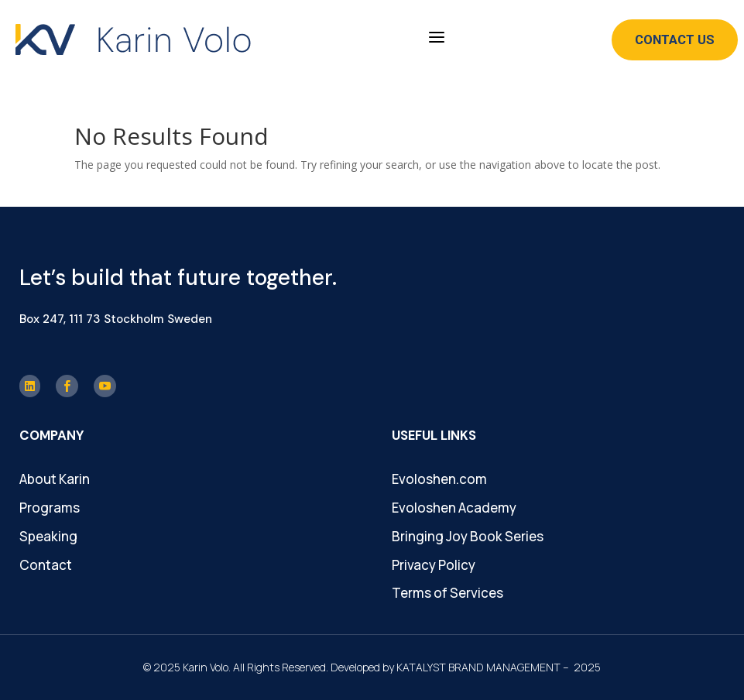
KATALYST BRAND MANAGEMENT (478, 667)
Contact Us (675, 39)
